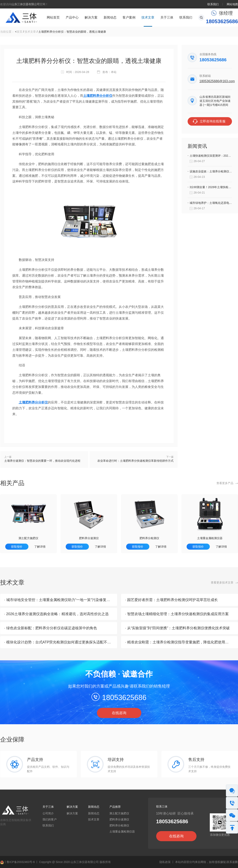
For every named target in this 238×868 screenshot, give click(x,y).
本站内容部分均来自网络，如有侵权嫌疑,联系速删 (207, 862)
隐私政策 (165, 862)
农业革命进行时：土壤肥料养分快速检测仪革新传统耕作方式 (135, 461)
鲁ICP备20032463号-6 (21, 862)
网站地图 (232, 4)
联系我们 (213, 4)
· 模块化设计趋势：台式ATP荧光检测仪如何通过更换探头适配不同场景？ (63, 642)
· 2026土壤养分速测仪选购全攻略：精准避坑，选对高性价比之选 (56, 614)
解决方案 (91, 17)
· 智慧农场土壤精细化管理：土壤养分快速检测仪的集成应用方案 (177, 614)
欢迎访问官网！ (24, 4)
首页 (20, 32)
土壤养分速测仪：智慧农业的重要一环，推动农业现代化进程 (42, 461)
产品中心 (72, 17)
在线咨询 (119, 713)
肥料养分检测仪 (149, 538)
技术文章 (148, 17)
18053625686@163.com (216, 81)
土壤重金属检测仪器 (210, 538)
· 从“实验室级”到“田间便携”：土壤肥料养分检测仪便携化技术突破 (178, 628)
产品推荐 (115, 807)
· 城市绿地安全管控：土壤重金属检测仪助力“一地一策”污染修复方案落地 (63, 600)
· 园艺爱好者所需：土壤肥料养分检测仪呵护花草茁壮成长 (171, 600)
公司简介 (48, 813)
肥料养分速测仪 (89, 538)
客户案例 (129, 17)
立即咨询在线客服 (213, 121)
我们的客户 (50, 819)
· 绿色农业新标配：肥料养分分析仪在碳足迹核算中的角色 (51, 628)
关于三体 (167, 17)
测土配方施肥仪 (28, 538)
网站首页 (53, 17)
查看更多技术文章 (222, 582)
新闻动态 (110, 17)
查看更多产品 (225, 483)
